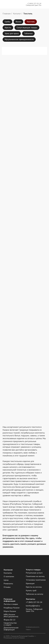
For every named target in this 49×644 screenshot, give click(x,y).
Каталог (17, 14)
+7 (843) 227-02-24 (34, 4)
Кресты (8, 28)
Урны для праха (12, 34)
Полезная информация (9, 600)
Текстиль (28, 14)
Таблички (28, 34)
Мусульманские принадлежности (19, 39)
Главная (7, 14)
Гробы (7, 22)
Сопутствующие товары (27, 28)
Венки (18, 22)
